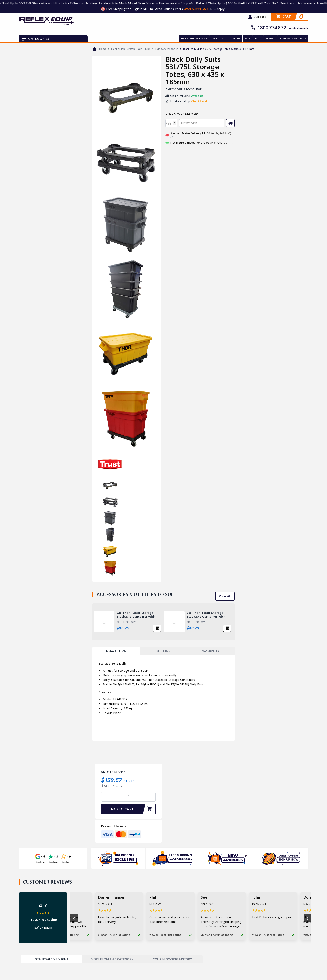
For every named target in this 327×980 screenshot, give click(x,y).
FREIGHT (270, 38)
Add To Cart (133, 809)
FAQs (248, 38)
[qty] (171, 123)
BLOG (258, 38)
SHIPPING (164, 651)
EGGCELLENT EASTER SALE (194, 38)
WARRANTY (211, 651)
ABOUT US (217, 38)
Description (116, 651)
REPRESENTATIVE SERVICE (293, 38)
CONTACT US (234, 38)
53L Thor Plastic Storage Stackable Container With (136, 615)
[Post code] (202, 123)
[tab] (116, 651)
